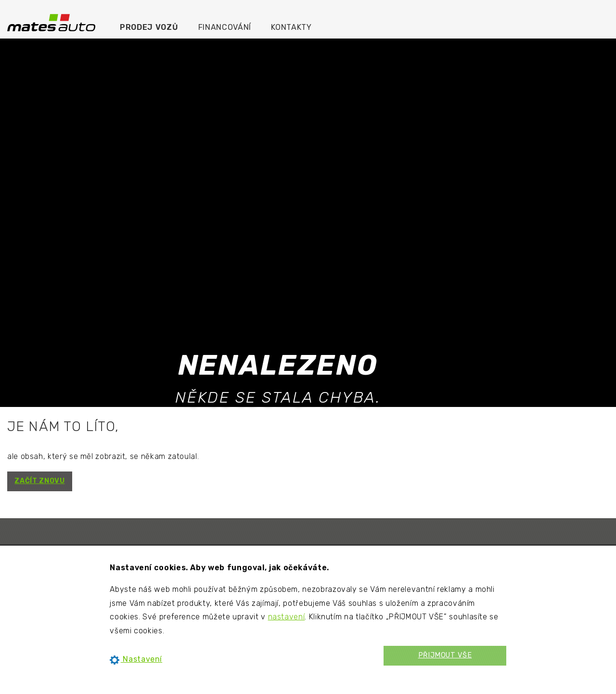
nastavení (287, 617)
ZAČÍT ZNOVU (39, 481)
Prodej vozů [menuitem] (149, 27)
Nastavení (136, 659)
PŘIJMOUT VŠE (445, 655)
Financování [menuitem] (225, 27)
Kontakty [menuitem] (291, 27)
